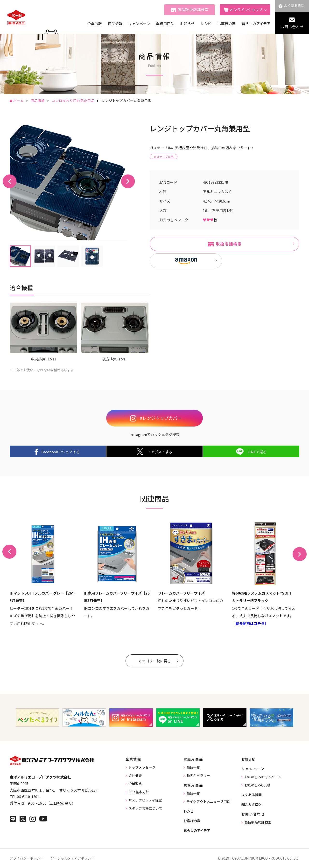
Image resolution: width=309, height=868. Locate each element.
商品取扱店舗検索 (193, 10)
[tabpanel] (69, 182)
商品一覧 (193, 767)
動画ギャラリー (198, 775)
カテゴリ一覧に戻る (155, 661)
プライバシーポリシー (27, 858)
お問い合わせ (292, 27)
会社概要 (135, 775)
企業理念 (135, 784)
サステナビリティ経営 (145, 800)
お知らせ (187, 24)
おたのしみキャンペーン (263, 777)
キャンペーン (139, 24)
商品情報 (115, 24)
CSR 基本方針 (139, 792)
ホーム (18, 101)
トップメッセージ (142, 767)
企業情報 (95, 24)
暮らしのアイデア (256, 24)
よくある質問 (294, 5)
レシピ (206, 24)
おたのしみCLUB (257, 785)
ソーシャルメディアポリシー (73, 858)
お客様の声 (227, 24)
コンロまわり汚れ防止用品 (73, 101)
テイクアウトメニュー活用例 (208, 801)
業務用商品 (165, 24)
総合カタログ (252, 804)
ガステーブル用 (164, 157)
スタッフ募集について (145, 808)
